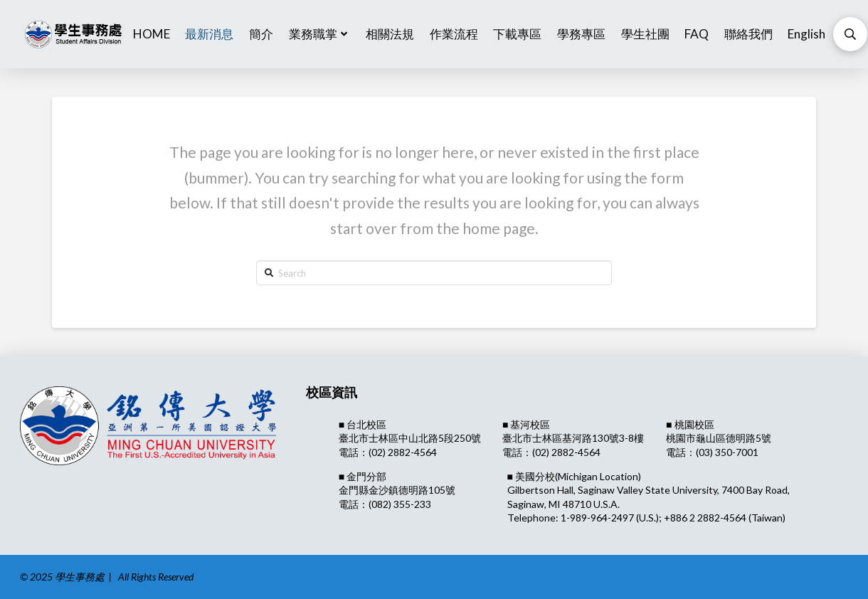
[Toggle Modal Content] (850, 34)
